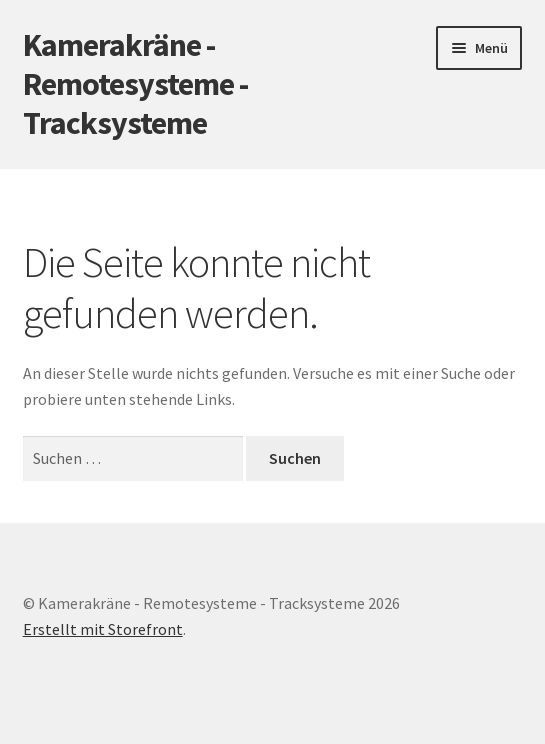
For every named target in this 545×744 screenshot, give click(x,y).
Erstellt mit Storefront (103, 629)
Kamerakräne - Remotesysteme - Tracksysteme (135, 84)
